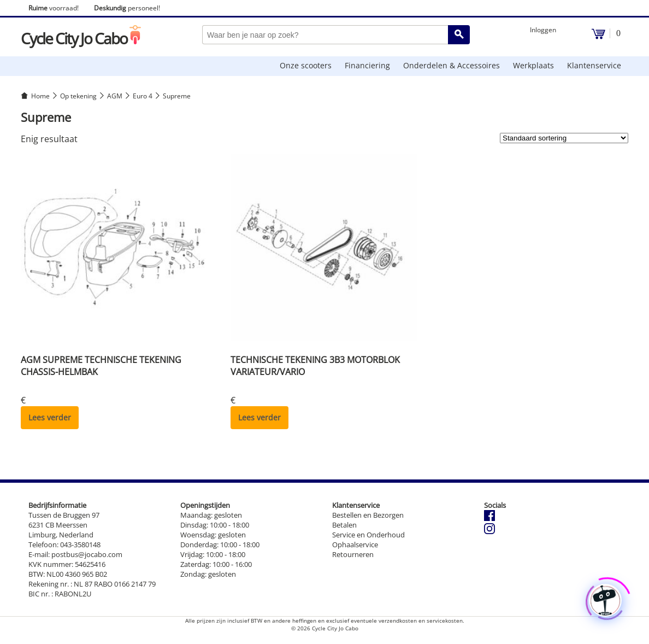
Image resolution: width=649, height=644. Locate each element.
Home (40, 96)
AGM (115, 96)
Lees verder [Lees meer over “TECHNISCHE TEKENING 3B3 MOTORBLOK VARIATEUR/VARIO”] (259, 417)
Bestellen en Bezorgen (368, 515)
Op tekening (78, 96)
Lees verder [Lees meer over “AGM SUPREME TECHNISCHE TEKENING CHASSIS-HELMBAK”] (50, 417)
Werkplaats (533, 65)
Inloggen (543, 30)
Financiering (367, 65)
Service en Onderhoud (368, 535)
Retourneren (353, 554)
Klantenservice (594, 65)
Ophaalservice (355, 545)
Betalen (344, 525)
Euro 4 (143, 96)
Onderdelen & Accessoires (452, 65)
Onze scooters (306, 65)
